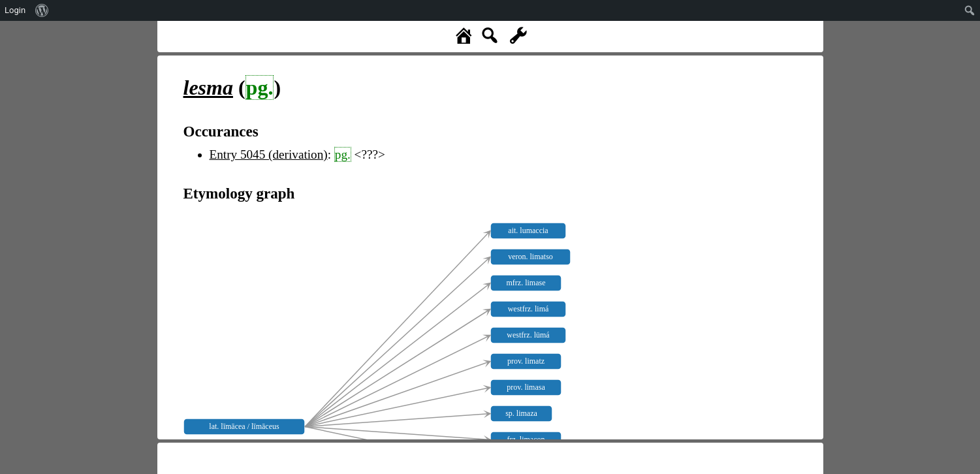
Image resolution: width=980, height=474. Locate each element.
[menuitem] (42, 10)
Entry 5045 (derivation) (269, 154)
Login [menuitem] (15, 10)
